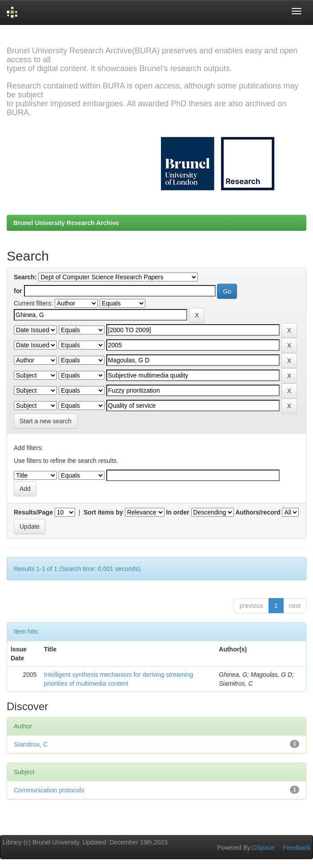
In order (178, 512)
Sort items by (103, 512)
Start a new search (46, 421)
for (18, 291)
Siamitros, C (31, 744)
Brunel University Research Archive (66, 223)
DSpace (263, 848)
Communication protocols (49, 790)
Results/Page (33, 512)
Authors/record (258, 512)
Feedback (297, 848)
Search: (25, 277)
